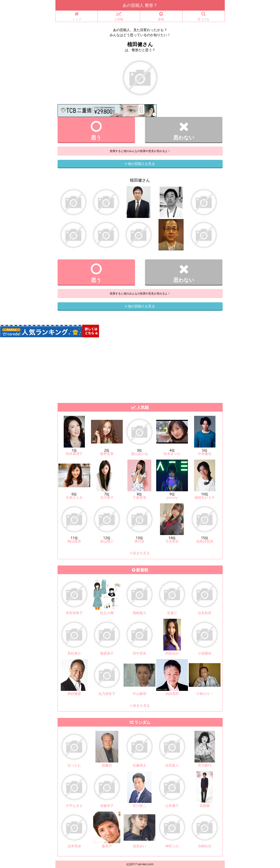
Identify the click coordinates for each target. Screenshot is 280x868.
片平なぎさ (74, 806)
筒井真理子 (74, 454)
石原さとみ (74, 497)
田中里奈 (139, 653)
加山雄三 (107, 541)
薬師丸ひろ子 (205, 497)
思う (96, 130)
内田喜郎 (172, 694)
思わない (184, 130)
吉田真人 (172, 765)
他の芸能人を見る (140, 164)
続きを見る (140, 553)
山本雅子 (172, 806)
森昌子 (107, 846)
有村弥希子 (74, 613)
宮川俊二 (139, 806)
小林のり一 (205, 694)
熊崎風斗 (139, 613)
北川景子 (107, 497)
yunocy (172, 497)
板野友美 (107, 454)
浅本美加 (74, 846)
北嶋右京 (205, 846)
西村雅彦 (74, 694)
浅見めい (139, 846)
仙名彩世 (205, 613)
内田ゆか (172, 653)
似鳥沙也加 (205, 541)
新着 (161, 16)
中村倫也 (205, 454)
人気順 (119, 16)
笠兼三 (172, 613)
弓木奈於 (172, 541)
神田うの (172, 846)
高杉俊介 (74, 653)
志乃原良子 (107, 694)
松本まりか (172, 454)
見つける (203, 16)
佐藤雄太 (139, 765)
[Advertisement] (140, 369)
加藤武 (107, 765)
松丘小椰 (107, 613)
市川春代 (205, 765)
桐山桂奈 (74, 541)
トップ (77, 16)
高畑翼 (205, 806)
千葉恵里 (139, 497)
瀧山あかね (139, 454)
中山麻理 (139, 694)
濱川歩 (139, 541)
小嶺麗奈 (205, 653)
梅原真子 (107, 653)
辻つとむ (74, 765)
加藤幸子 (107, 806)
